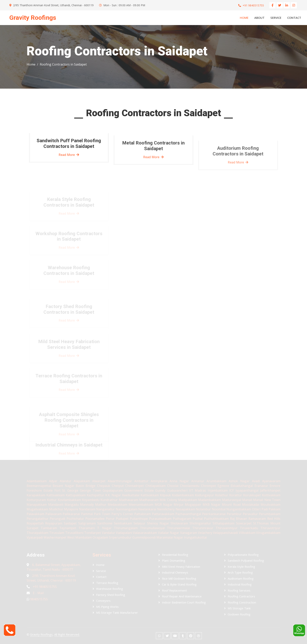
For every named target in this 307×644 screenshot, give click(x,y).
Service (276, 18)
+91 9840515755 (253, 5)
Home (244, 18)
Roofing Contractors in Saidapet (63, 64)
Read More (69, 157)
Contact (294, 18)
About (259, 18)
